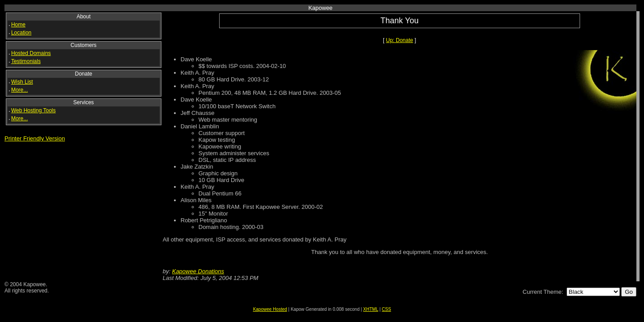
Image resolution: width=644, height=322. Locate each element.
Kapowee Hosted (270, 309)
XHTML (371, 309)
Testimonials (26, 61)
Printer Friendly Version (35, 138)
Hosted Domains (31, 53)
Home (18, 25)
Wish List (22, 82)
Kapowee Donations (198, 271)
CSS (387, 309)
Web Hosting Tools (34, 110)
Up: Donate (400, 40)
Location (21, 33)
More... (19, 90)
